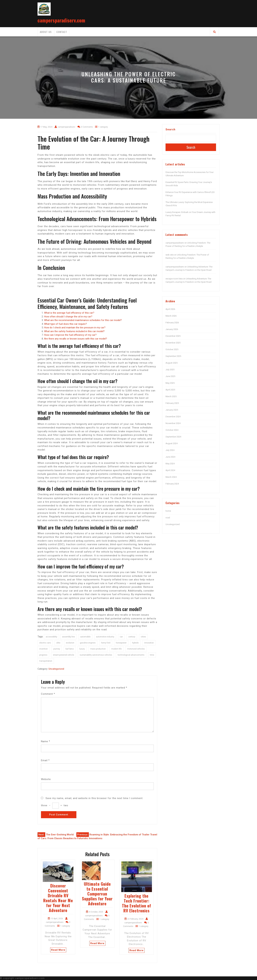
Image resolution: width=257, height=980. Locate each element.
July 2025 (170, 370)
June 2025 (170, 376)
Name (46, 741)
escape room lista (174, 279)
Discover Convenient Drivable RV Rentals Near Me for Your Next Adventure (58, 898)
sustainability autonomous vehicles (96, 655)
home (168, 511)
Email (45, 760)
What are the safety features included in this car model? (74, 331)
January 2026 (172, 329)
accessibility (51, 637)
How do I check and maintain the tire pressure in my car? (75, 328)
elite (58, 643)
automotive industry (105, 637)
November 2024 (173, 423)
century (132, 637)
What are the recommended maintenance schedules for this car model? (83, 320)
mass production (98, 649)
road (168, 518)
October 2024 (172, 430)
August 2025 (172, 363)
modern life (116, 649)
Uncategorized (56, 669)
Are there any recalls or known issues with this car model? (76, 339)
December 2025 (173, 336)
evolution (70, 643)
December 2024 (173, 417)
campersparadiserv (175, 243)
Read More (58, 950)
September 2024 (173, 437)
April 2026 (170, 309)
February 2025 (172, 403)
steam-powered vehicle (64, 655)
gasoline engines (88, 643)
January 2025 (172, 410)
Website (46, 779)
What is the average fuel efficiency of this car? (69, 313)
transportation (46, 661)
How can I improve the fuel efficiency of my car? (70, 335)
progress (43, 655)
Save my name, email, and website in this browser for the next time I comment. (94, 798)
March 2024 (171, 477)
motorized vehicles (136, 649)
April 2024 (170, 470)
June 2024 (170, 457)
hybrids (135, 643)
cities (143, 637)
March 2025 (171, 396)
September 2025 (173, 356)
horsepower (121, 643)
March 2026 (171, 316)
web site (170, 255)
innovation (149, 643)
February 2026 (172, 323)
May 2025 (170, 383)
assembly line (68, 637)
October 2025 (172, 349)
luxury (82, 649)
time (152, 655)
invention (44, 649)
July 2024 (170, 450)
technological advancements (131, 655)
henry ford (106, 643)
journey (57, 649)
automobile (85, 637)
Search (170, 129)
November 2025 (173, 343)
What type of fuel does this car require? (65, 324)
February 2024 (172, 484)
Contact (62, 32)
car (121, 637)
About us (46, 32)
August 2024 (172, 443)
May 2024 (170, 464)
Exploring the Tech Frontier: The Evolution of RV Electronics (137, 903)
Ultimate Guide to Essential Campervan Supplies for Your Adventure (97, 894)
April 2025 (170, 390)
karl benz (70, 649)
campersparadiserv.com (61, 20)
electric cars (45, 643)
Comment (48, 694)
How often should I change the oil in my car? (68, 317)
